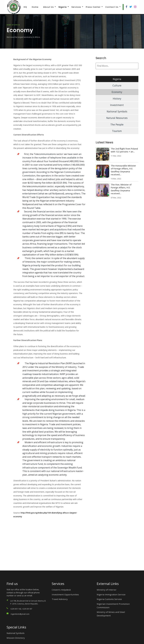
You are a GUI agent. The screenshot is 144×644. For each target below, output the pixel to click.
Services (76, 7)
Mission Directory (16, 638)
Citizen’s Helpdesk (61, 590)
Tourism (117, 131)
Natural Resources (117, 118)
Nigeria (63, 7)
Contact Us (112, 7)
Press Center (93, 7)
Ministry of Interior (107, 590)
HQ (25, 7)
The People (117, 124)
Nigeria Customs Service (109, 599)
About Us (48, 7)
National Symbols (117, 112)
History (117, 99)
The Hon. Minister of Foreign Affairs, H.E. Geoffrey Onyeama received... (121, 189)
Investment (117, 105)
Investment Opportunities (65, 594)
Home (35, 7)
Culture (117, 85)
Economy (117, 92)
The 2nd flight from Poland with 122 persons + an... (124, 150)
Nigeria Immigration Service (111, 594)
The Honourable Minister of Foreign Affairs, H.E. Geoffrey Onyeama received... (123, 170)
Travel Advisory (60, 599)
